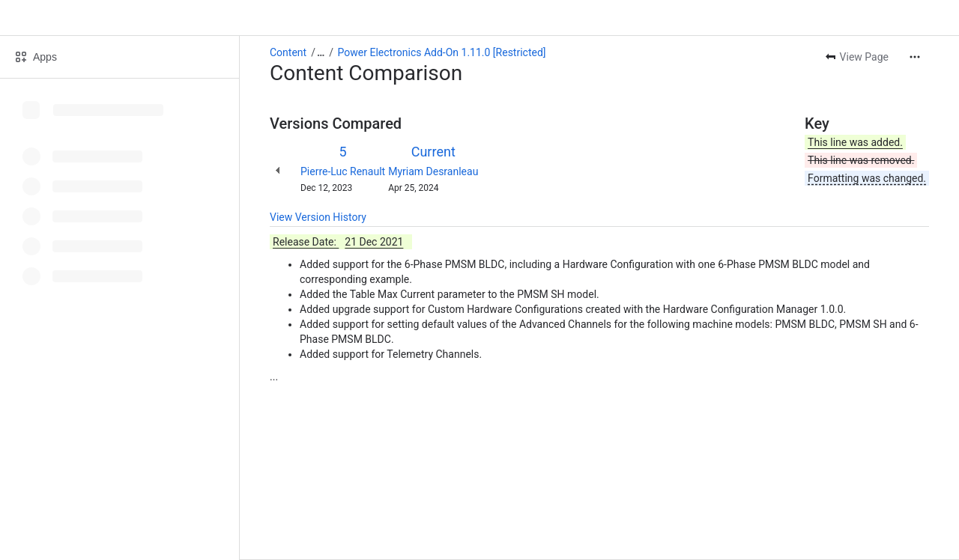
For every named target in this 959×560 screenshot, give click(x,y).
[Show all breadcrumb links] (321, 52)
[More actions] (915, 57)
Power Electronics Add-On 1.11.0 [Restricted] (442, 52)
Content (288, 52)
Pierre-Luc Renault (343, 171)
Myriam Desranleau (433, 171)
